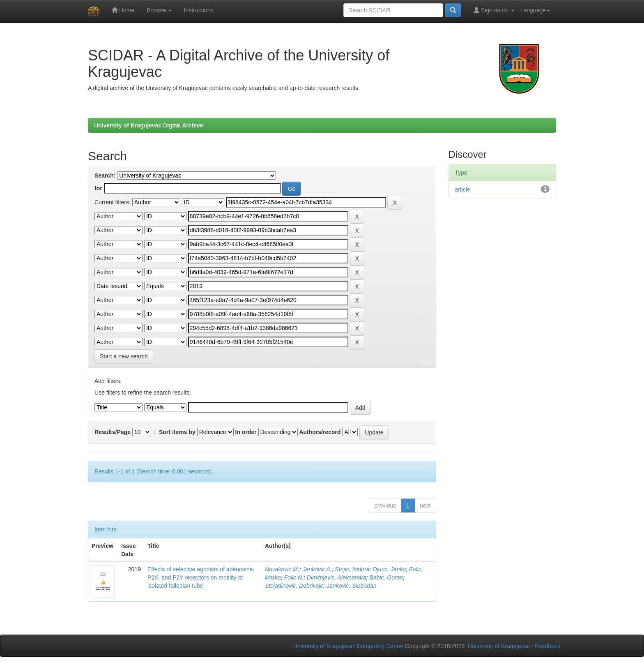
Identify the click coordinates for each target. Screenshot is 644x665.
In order (246, 432)
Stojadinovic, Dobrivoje (294, 586)
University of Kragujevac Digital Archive (149, 125)
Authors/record (320, 432)
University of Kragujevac (499, 646)
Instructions (199, 10)
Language (535, 10)
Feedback (548, 646)
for (98, 188)
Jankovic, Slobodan (351, 586)
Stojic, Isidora (352, 569)
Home (123, 10)
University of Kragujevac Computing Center (348, 646)
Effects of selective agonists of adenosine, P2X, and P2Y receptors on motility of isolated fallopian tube (201, 577)
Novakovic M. (282, 569)
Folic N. (294, 577)
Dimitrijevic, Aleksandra (337, 577)
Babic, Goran (386, 577)
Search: (105, 175)
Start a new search (124, 356)
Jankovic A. (317, 569)
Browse (159, 10)
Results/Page (113, 432)
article (463, 189)
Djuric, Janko (389, 569)
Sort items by (177, 432)
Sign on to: (494, 10)
